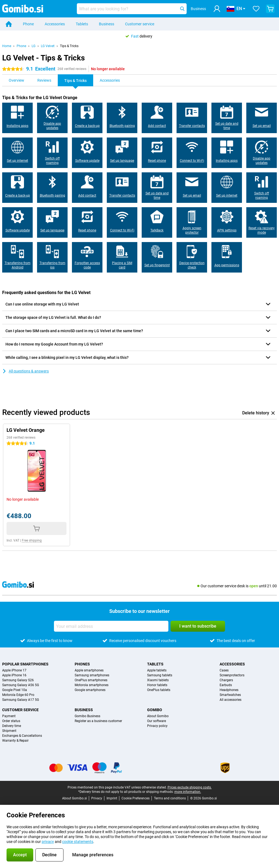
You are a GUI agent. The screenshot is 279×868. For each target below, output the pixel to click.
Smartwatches (230, 695)
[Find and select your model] (132, 9)
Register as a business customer (98, 721)
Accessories (55, 24)
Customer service (140, 24)
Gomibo (155, 710)
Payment (9, 716)
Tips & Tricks (69, 46)
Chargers (226, 680)
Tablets (82, 24)
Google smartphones (90, 690)
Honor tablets (157, 685)
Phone (28, 24)
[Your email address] (111, 626)
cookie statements (78, 842)
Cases (224, 670)
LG (34, 46)
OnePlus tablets (159, 690)
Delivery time (12, 726)
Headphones (229, 690)
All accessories (231, 700)
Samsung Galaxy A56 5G (21, 685)
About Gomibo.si (75, 798)
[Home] (9, 24)
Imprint (112, 798)
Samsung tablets (160, 675)
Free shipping (32, 540)
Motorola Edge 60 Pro (18, 695)
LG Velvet (48, 46)
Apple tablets (157, 670)
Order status (11, 721)
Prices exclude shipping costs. (190, 787)
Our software (157, 721)
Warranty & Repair (15, 741)
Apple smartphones (89, 670)
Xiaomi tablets (158, 680)
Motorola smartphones (92, 685)
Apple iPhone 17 (14, 670)
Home (7, 46)
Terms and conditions (170, 798)
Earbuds (226, 685)
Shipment (9, 731)
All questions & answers (25, 371)
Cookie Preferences (136, 798)
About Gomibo (158, 716)
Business (107, 24)
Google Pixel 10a (15, 690)
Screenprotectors (232, 675)
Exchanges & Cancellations (22, 736)
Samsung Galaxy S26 (18, 680)
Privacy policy (157, 726)
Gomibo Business (87, 716)
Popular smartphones (25, 664)
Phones (82, 664)
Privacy (97, 798)
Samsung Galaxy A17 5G (21, 700)
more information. (188, 792)
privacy (48, 842)
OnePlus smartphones (91, 680)
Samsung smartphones (92, 675)
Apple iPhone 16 (14, 675)
